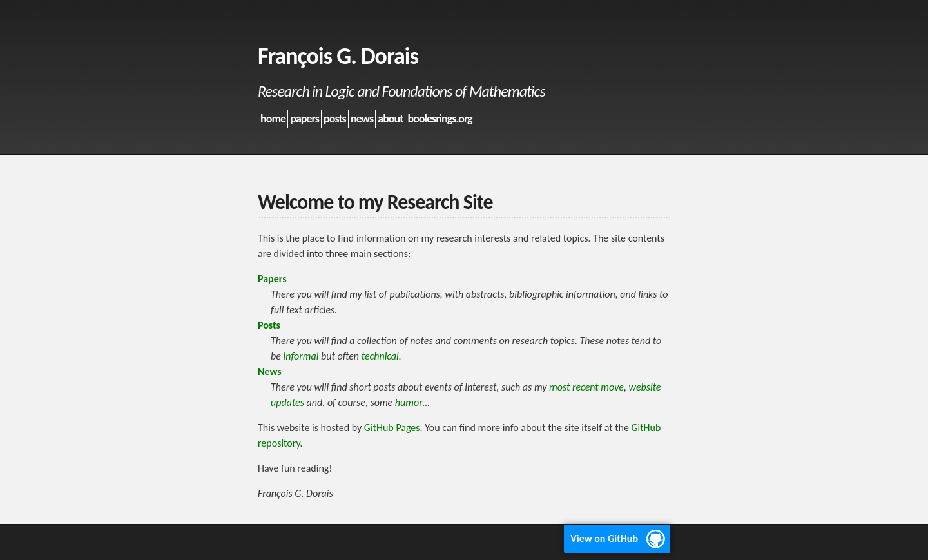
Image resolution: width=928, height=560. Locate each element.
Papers (272, 279)
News (270, 372)
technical (380, 356)
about (390, 119)
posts (335, 119)
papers (304, 119)
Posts (269, 325)
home (273, 119)
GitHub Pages (392, 428)
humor (409, 402)
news (362, 119)
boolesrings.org (440, 119)
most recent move (586, 387)
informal (301, 356)
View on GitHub (604, 538)
